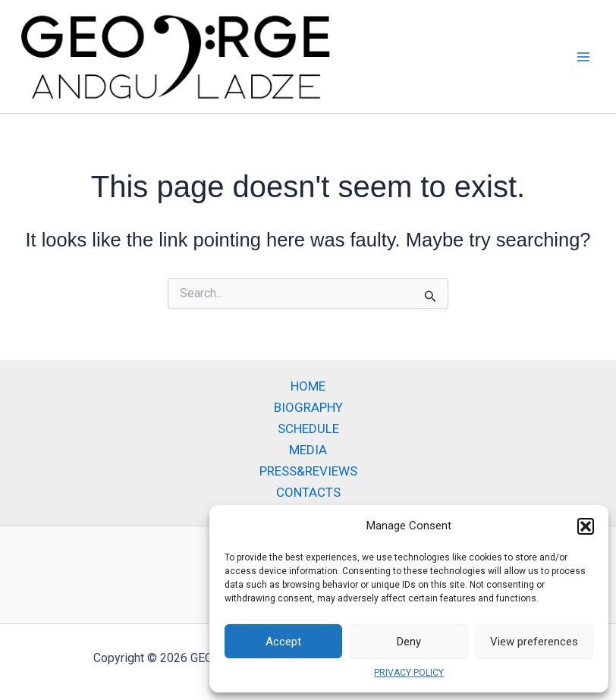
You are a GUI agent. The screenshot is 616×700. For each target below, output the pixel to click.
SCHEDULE (308, 428)
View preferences (534, 642)
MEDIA (308, 450)
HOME (308, 386)
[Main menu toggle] (584, 57)
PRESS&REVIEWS (308, 471)
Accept (283, 642)
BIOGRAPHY (308, 407)
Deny (409, 642)
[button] (586, 526)
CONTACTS (308, 492)
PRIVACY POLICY (409, 673)
